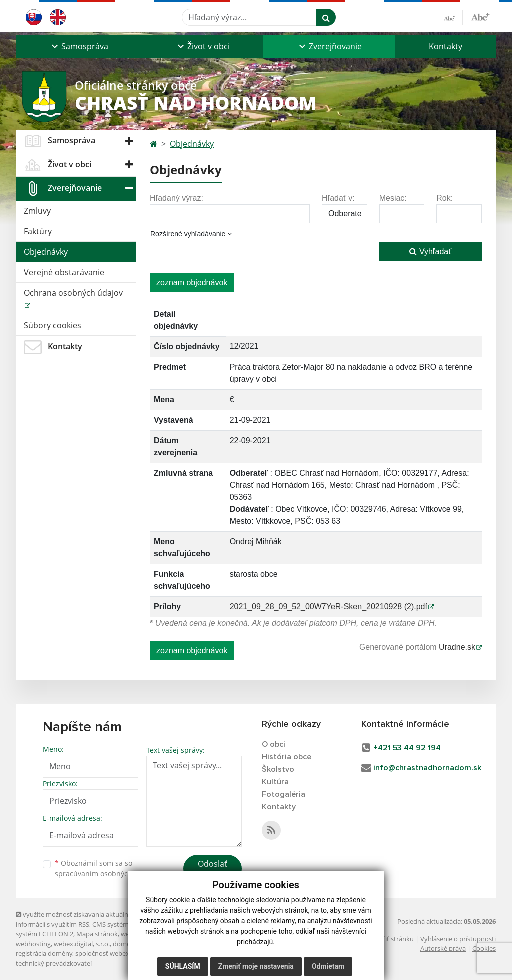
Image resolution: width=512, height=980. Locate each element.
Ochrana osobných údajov (73, 293)
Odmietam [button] (328, 966)
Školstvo (278, 769)
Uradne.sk (457, 647)
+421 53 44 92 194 (407, 748)
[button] (79, 46)
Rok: (445, 198)
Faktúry (38, 231)
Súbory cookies (53, 325)
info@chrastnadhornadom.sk (427, 768)
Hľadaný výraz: (177, 198)
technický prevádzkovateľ (54, 963)
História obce (287, 757)
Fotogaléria (284, 794)
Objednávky (46, 252)
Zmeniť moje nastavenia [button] (256, 966)
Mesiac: (393, 198)
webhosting (33, 944)
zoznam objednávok (192, 283)
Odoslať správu (213, 870)
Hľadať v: (338, 198)
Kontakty (446, 46)
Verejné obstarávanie (64, 272)
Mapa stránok (97, 934)
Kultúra (275, 782)
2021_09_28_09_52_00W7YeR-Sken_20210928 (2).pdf (329, 606)
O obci (274, 744)
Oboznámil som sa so (106, 868)
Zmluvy (37, 211)
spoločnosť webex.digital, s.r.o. (121, 953)
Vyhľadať (430, 252)
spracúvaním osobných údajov (106, 873)
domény (125, 944)
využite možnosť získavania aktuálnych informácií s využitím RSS (77, 919)
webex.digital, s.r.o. (82, 944)
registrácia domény (44, 953)
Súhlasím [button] (183, 966)
